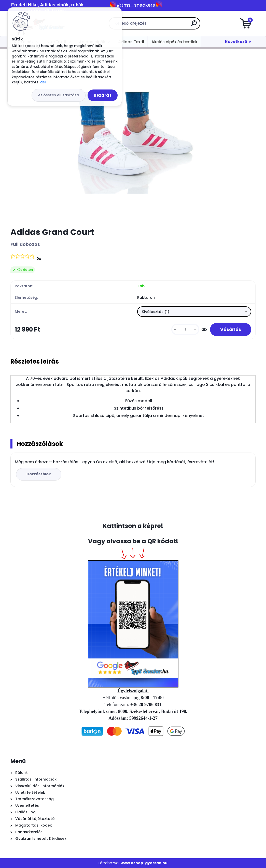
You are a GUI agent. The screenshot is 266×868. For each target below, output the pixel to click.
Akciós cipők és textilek (174, 42)
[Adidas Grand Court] (133, 143)
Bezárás (103, 95)
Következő (236, 42)
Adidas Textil (131, 42)
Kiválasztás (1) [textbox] (156, 312)
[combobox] (194, 312)
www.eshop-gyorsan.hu (144, 863)
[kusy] (185, 329)
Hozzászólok (39, 474)
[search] (194, 25)
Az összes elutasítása (59, 95)
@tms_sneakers (136, 5)
